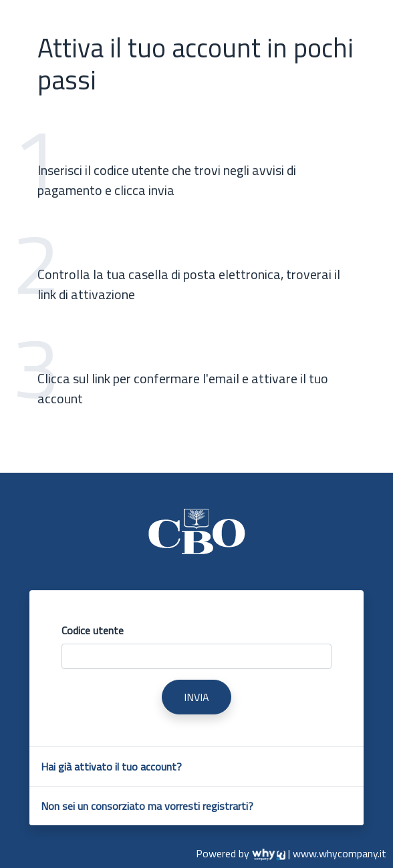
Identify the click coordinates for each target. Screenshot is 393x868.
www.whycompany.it (340, 853)
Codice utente (93, 630)
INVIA (196, 697)
